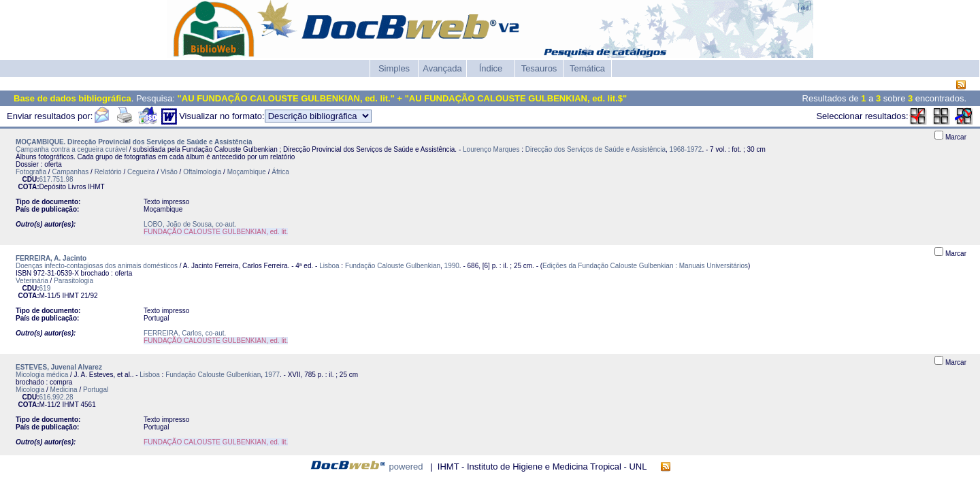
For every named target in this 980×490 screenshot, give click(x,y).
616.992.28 (56, 397)
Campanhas (70, 172)
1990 (452, 266)
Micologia (30, 390)
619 (45, 288)
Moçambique (247, 172)
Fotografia (31, 172)
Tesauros (539, 68)
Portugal (96, 390)
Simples (394, 68)
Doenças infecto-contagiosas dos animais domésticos (97, 266)
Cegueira (141, 172)
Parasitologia (73, 281)
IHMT (96, 187)
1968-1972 (686, 149)
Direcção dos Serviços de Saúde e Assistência (595, 149)
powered (406, 467)
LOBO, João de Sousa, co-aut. (190, 224)
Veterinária (32, 281)
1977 (272, 375)
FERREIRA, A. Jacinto (51, 258)
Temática (587, 68)
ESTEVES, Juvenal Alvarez (59, 367)
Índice (491, 68)
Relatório (108, 172)
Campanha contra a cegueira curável (71, 149)
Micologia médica (42, 375)
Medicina (64, 390)
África (280, 172)
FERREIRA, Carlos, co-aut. (185, 333)
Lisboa (329, 266)
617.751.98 (56, 179)
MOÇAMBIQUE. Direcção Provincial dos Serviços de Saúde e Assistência (134, 142)
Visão (169, 172)
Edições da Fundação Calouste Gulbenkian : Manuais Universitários (645, 266)
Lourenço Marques (491, 149)
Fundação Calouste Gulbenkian (393, 266)
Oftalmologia (202, 172)
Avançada (442, 68)
